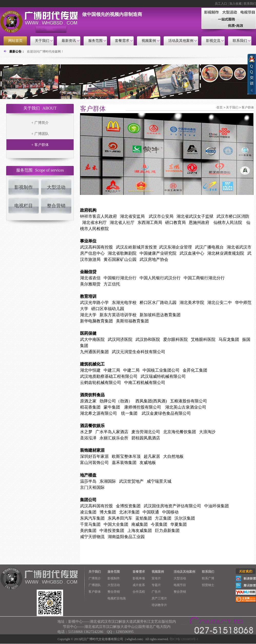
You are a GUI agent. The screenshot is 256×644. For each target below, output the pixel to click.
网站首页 (15, 41)
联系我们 (250, 4)
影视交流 (213, 41)
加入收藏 (235, 4)
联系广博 (208, 578)
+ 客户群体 (40, 145)
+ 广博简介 (40, 123)
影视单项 (139, 578)
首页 (220, 107)
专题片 (156, 585)
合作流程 (139, 592)
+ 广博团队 (40, 134)
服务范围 (95, 41)
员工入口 (221, 4)
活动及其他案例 (181, 41)
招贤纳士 (208, 585)
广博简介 (95, 578)
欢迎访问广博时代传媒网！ (45, 52)
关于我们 (42, 41)
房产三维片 (159, 598)
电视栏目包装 (117, 598)
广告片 (156, 592)
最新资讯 (69, 41)
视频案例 (149, 41)
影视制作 (24, 187)
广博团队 (95, 585)
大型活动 (56, 187)
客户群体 (248, 107)
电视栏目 (24, 206)
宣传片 (156, 578)
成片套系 (139, 585)
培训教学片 (159, 605)
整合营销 (56, 206)
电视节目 (180, 585)
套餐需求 (122, 41)
